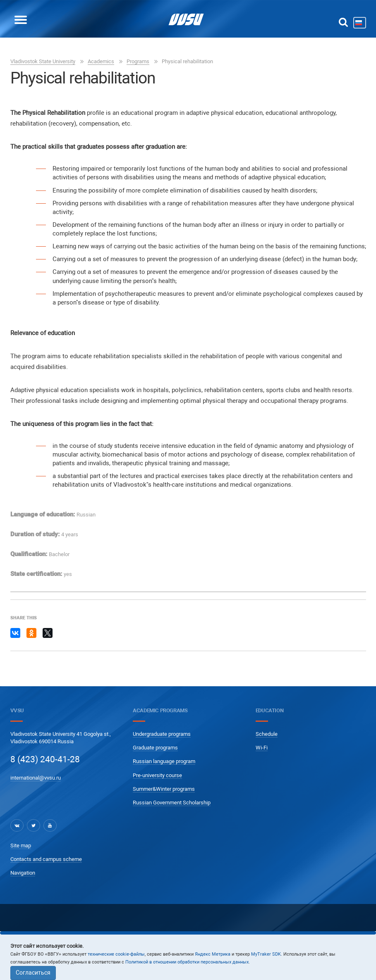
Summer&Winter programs (164, 789)
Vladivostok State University (43, 61)
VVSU (17, 710)
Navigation (23, 873)
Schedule (267, 734)
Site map (21, 846)
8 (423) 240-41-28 (45, 759)
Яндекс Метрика (213, 954)
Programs (138, 61)
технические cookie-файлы (116, 954)
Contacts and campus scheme (46, 859)
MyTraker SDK (266, 954)
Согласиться (33, 973)
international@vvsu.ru (36, 778)
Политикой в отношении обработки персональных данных (187, 962)
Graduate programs (155, 748)
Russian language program (164, 761)
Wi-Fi (262, 748)
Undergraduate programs (162, 734)
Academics (101, 61)
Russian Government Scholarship (172, 803)
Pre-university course (157, 775)
